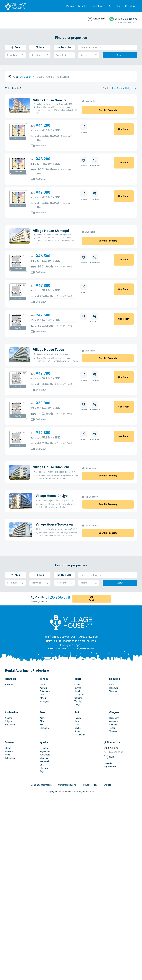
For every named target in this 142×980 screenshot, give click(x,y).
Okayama (114, 787)
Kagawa (9, 817)
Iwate (43, 760)
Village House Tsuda (28, 348)
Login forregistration (110, 830)
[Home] (71, 687)
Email (92, 665)
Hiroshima (114, 783)
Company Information (41, 850)
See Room (124, 129)
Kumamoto (45, 820)
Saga (42, 837)
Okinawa (44, 833)
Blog (118, 6)
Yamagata (44, 767)
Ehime (8, 813)
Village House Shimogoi (31, 231)
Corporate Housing (67, 850)
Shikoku (10, 807)
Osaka (78, 793)
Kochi (8, 820)
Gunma (78, 753)
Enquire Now (99, 19)
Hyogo (78, 783)
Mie (42, 790)
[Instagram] (111, 822)
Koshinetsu (11, 777)
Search (120, 55)
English (131, 6)
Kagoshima (45, 817)
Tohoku (44, 744)
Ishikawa (114, 753)
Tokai (43, 777)
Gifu (42, 787)
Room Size (40, 55)
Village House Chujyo (68, 499)
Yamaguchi (114, 797)
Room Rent (64, 55)
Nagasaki (44, 827)
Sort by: (106, 88)
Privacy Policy (90, 850)
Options (89, 55)
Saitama (78, 763)
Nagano (9, 783)
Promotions (97, 6)
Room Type (16, 55)
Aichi (42, 783)
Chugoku (114, 777)
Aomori (43, 753)
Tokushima (10, 823)
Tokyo (77, 770)
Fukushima (45, 757)
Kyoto (77, 787)
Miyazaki (44, 823)
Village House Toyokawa (73, 560)
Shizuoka (44, 793)
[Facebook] (106, 822)
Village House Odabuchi (31, 466)
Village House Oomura (50, 100)
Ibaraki (78, 757)
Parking (70, 6)
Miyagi (43, 763)
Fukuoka (44, 813)
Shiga (77, 797)
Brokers (107, 850)
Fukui (112, 750)
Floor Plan (18, 138)
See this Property (108, 110)
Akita (42, 750)
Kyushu (44, 807)
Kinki (77, 777)
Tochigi (78, 767)
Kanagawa (79, 760)
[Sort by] (125, 88)
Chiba (77, 750)
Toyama (113, 757)
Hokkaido (11, 744)
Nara (77, 790)
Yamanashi (10, 790)
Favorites (83, 6)
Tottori (112, 793)
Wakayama (80, 800)
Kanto (78, 744)
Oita (42, 830)
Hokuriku (115, 744)
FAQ (109, 6)
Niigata (8, 787)
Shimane (113, 790)
